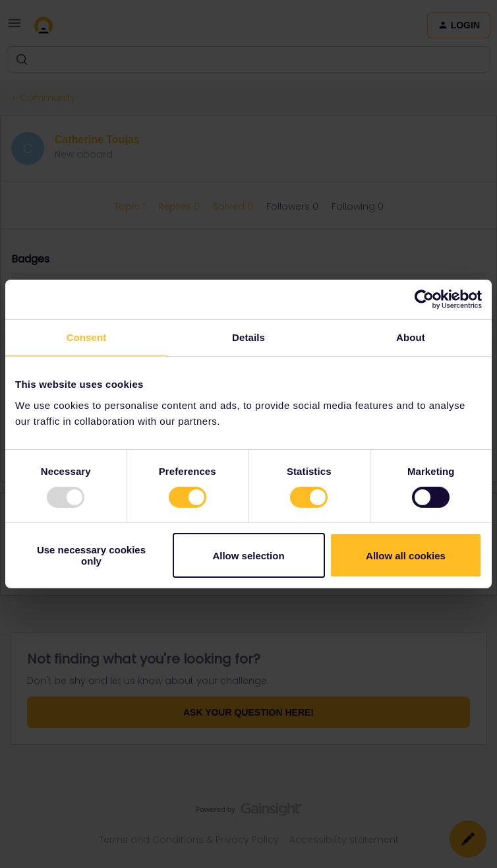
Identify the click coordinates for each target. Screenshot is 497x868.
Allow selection (248, 556)
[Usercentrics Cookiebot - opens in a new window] (424, 299)
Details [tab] (248, 337)
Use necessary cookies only (91, 555)
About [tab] (411, 337)
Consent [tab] (87, 337)
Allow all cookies (406, 556)
